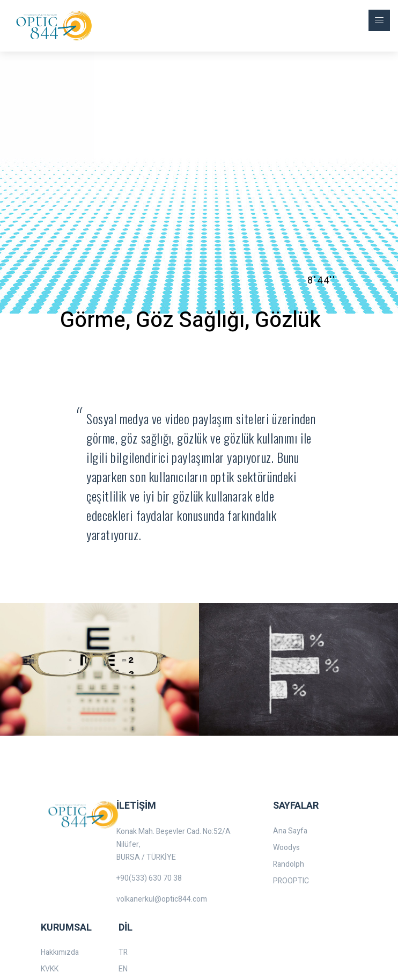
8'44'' (322, 280)
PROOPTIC (291, 881)
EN (123, 969)
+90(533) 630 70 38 (149, 878)
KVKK (50, 969)
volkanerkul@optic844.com (162, 899)
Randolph (289, 864)
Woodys (286, 848)
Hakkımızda (60, 952)
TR (123, 952)
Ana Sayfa (290, 831)
